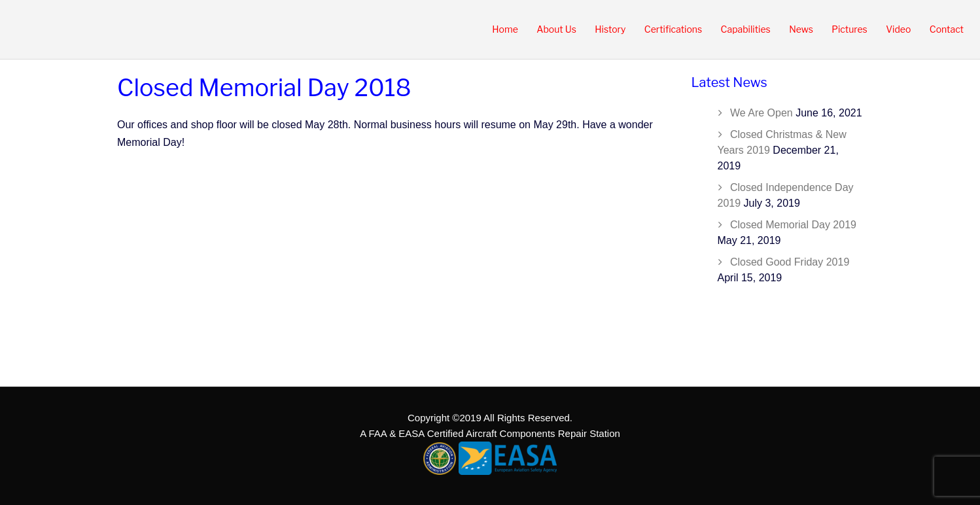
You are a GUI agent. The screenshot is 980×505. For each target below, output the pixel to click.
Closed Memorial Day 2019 (793, 225)
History (610, 29)
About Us (556, 29)
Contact (947, 29)
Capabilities (746, 29)
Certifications (673, 29)
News (801, 29)
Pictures (849, 29)
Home (505, 29)
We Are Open (761, 113)
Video (898, 29)
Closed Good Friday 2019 (790, 262)
